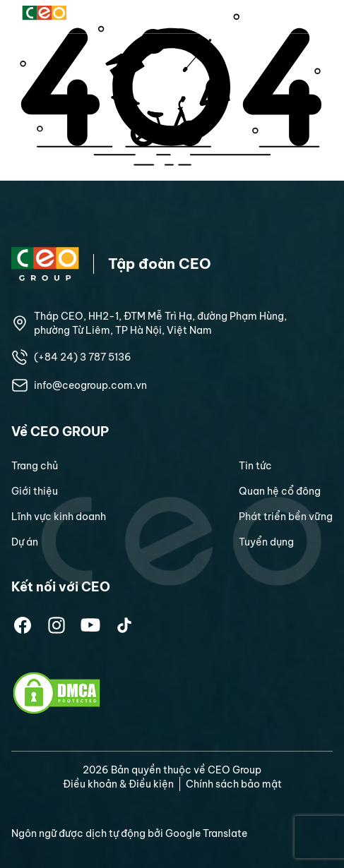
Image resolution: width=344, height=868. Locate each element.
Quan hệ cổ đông (280, 491)
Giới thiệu (35, 491)
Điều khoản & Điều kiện (118, 784)
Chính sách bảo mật (234, 784)
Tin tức (255, 466)
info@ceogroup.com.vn (90, 385)
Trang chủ (35, 466)
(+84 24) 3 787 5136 (83, 357)
